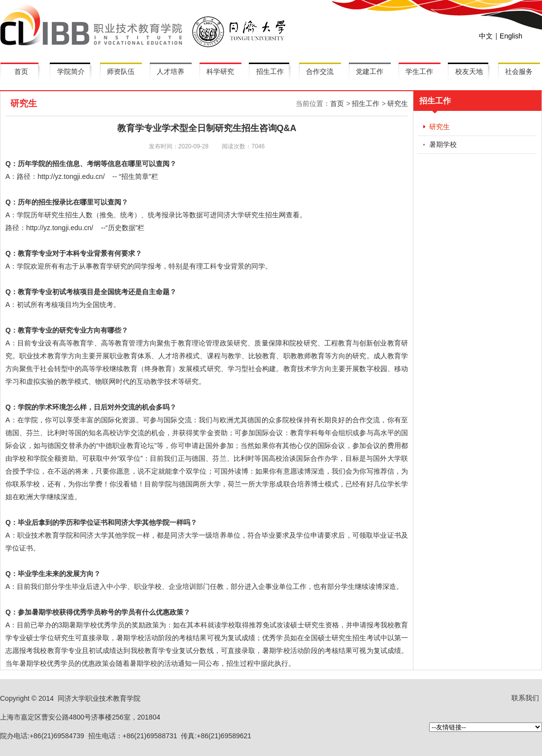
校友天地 (469, 71)
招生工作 (270, 71)
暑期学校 (443, 144)
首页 (21, 71)
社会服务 (519, 71)
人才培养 (170, 71)
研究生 (398, 103)
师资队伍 (121, 71)
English (511, 36)
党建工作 (370, 71)
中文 (486, 36)
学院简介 (71, 71)
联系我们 (525, 698)
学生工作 (419, 71)
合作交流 (320, 71)
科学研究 (220, 71)
